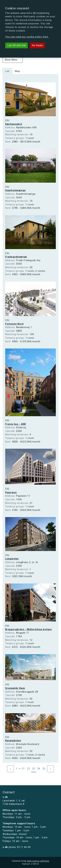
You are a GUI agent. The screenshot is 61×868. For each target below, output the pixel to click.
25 (44, 769)
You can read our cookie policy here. (27, 37)
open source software (38, 861)
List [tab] (7, 71)
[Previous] (10, 769)
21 (23, 769)
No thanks (37, 45)
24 (39, 769)
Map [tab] (17, 71)
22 (28, 769)
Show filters (13, 60)
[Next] (51, 769)
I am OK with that (17, 45)
